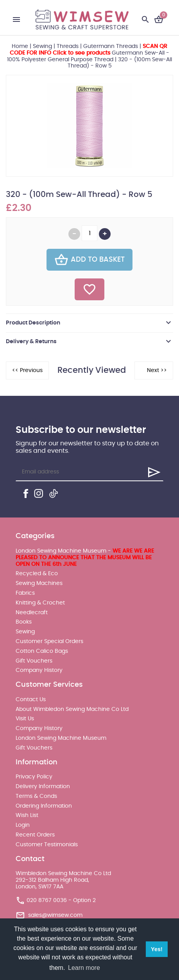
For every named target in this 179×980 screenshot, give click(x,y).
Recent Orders (35, 835)
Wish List (27, 815)
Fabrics (25, 593)
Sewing (42, 46)
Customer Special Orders (49, 642)
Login (23, 825)
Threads (68, 46)
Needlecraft (32, 613)
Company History (39, 670)
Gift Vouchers (34, 661)
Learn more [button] (84, 968)
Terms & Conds (36, 796)
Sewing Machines (39, 583)
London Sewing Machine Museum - (85, 558)
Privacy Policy (34, 777)
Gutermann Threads (111, 46)
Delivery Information (43, 787)
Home (20, 46)
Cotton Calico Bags (42, 651)
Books (24, 622)
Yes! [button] (157, 949)
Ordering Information (44, 806)
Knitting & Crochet (40, 603)
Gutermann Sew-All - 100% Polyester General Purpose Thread (88, 53)
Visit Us (25, 719)
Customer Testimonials (47, 845)
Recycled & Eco (37, 574)
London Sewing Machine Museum (61, 738)
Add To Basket (89, 260)
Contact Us (31, 700)
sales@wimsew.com (55, 915)
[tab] (89, 323)
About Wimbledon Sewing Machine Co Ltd (72, 709)
